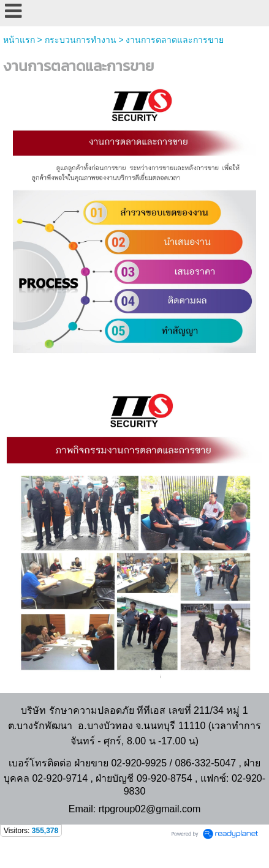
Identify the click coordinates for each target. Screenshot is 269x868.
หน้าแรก (19, 40)
